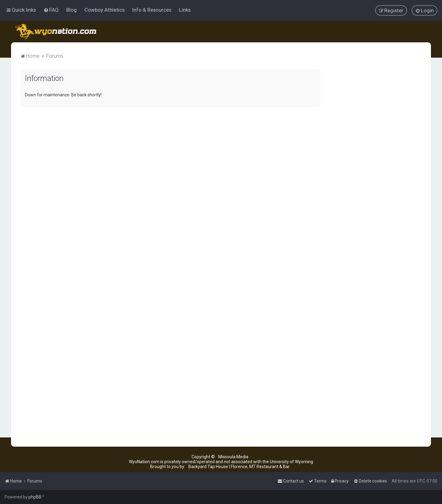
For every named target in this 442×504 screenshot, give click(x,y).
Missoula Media (233, 457)
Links (185, 10)
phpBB (35, 497)
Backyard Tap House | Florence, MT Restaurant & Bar (239, 467)
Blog (72, 10)
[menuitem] (51, 10)
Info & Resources (152, 10)
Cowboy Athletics (105, 10)
